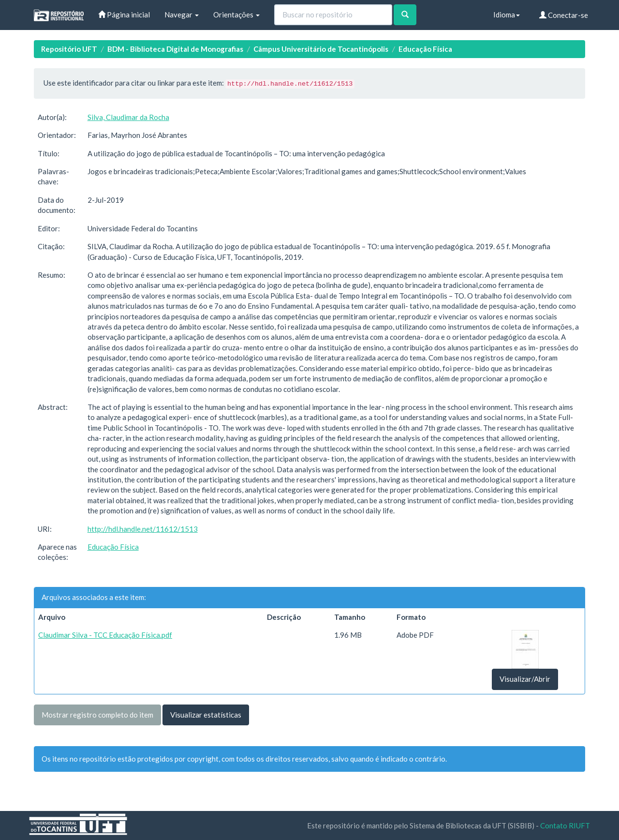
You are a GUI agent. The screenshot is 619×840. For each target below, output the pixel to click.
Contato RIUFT (565, 825)
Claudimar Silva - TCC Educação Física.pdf (105, 635)
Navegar (182, 15)
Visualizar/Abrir (525, 679)
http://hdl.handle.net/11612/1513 (143, 529)
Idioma (507, 15)
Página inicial (124, 15)
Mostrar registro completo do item (97, 715)
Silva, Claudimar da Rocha (128, 117)
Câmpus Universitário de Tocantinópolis (321, 49)
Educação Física (425, 49)
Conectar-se (564, 15)
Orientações (236, 15)
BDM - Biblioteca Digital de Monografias (175, 49)
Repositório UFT (69, 49)
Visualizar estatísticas (206, 715)
